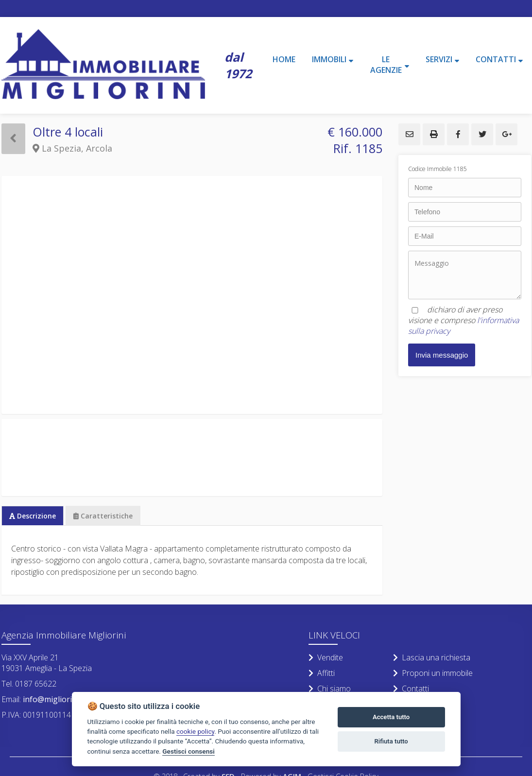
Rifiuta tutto (391, 741)
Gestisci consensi (188, 751)
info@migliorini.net (57, 699)
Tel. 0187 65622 (29, 684)
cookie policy (195, 731)
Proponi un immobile (433, 673)
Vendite (326, 657)
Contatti (411, 689)
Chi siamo (330, 689)
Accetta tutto (391, 717)
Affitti (322, 673)
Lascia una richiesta (432, 657)
